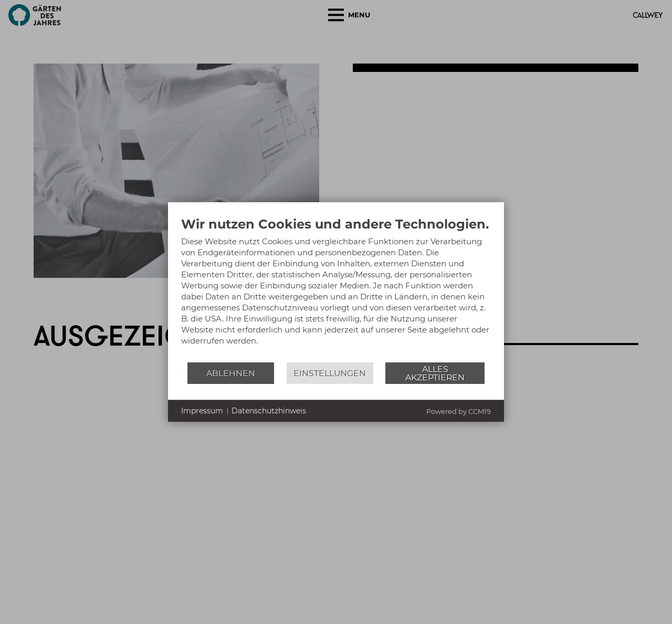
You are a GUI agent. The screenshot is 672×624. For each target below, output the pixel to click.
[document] (336, 289)
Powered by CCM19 (459, 411)
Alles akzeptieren (435, 373)
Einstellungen (330, 373)
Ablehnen (231, 373)
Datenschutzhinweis (269, 411)
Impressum (202, 411)
